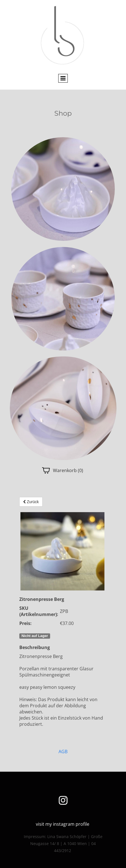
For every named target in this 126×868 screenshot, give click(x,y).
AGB (63, 752)
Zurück (31, 502)
